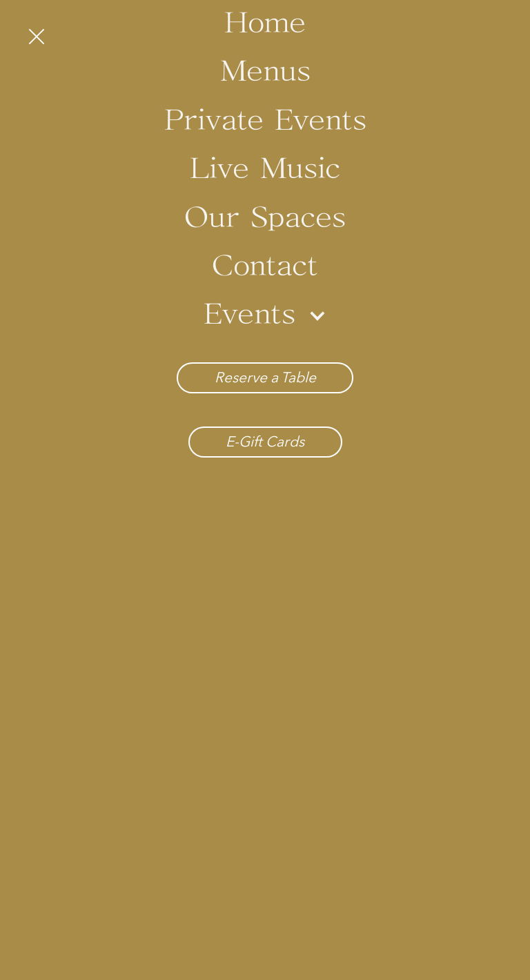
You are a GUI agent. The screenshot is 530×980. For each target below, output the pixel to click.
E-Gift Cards (265, 441)
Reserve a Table (265, 377)
